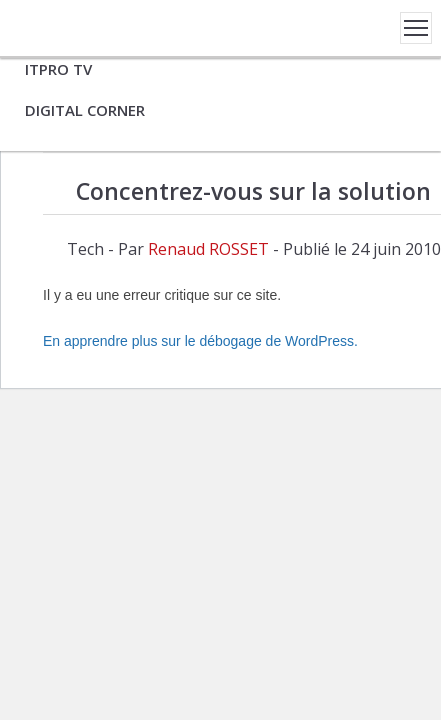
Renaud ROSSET (208, 249)
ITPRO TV (58, 69)
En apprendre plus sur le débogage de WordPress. (200, 341)
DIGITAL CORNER (85, 110)
